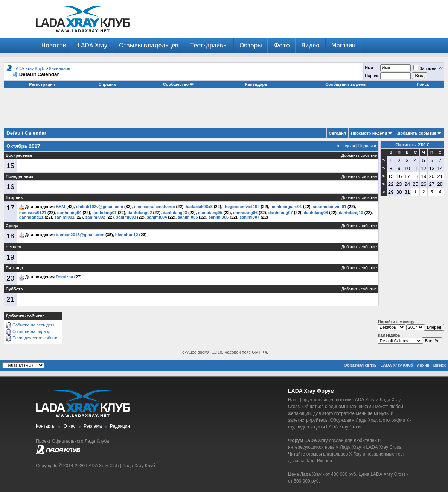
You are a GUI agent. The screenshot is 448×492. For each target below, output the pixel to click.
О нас (70, 426)
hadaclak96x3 (199, 207)
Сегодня (338, 133)
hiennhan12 (127, 235)
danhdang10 (351, 213)
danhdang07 (281, 213)
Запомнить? (428, 68)
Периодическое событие (36, 338)
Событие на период (31, 331)
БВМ (60, 207)
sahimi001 (64, 217)
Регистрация (42, 84)
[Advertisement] (224, 111)
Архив (423, 365)
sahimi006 (219, 217)
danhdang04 (69, 213)
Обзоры (251, 45)
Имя (369, 68)
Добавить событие (417, 133)
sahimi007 (249, 217)
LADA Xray (93, 45)
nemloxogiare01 (286, 207)
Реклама (93, 426)
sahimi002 (95, 217)
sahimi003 (126, 217)
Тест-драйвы (209, 45)
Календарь (60, 68)
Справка (107, 84)
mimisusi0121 (33, 213)
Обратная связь (360, 365)
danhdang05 (210, 213)
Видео (311, 45)
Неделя (346, 146)
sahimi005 (188, 217)
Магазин (343, 45)
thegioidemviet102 (242, 207)
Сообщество (178, 84)
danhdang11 (31, 217)
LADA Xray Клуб (29, 68)
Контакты (46, 426)
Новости (54, 45)
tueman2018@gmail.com (80, 235)
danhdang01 (104, 213)
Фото (282, 45)
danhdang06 (245, 213)
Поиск (423, 84)
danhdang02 (140, 213)
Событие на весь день (34, 325)
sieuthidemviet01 (330, 207)
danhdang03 (175, 213)
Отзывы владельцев (149, 45)
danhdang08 (316, 213)
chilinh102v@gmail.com (100, 207)
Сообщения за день (345, 84)
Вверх (440, 365)
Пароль (372, 76)
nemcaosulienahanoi (155, 207)
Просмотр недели (369, 133)
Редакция (120, 426)
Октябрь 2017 (412, 145)
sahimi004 (157, 217)
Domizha (64, 277)
